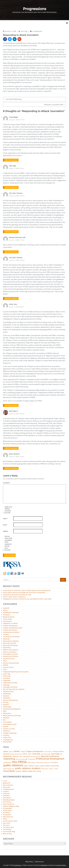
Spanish (6, 725)
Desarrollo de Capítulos (11, 640)
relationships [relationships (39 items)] (45, 767)
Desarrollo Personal (10, 642)
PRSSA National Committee (12, 714)
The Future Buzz (8, 826)
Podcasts (6, 703)
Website (5, 530)
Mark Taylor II (13, 410)
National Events (8, 690)
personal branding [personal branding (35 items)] (20, 758)
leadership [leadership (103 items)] (7, 755)
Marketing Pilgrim (9, 799)
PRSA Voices (7, 712)
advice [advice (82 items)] (6, 750)
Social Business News (10, 820)
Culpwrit (6, 790)
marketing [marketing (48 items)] (15, 755)
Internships (7, 675)
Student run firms (9, 728)
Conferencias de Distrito (11, 631)
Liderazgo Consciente (10, 686)
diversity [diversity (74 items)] (6, 753)
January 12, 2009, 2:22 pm (16, 168)
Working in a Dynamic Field (54, 105)
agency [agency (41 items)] (11, 750)
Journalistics (7, 796)
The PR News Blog (9, 830)
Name (5, 517)
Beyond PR (7, 782)
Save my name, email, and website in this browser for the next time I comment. (8, 542)
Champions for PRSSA (10, 622)
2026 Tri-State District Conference (14, 595)
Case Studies (7, 620)
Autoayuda (7, 613)
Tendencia (6, 730)
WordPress (44, 864)
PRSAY (5, 818)
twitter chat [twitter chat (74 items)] (32, 770)
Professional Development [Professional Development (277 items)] (50, 758)
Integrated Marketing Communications (16, 670)
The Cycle (6, 824)
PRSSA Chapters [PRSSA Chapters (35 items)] (31, 761)
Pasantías (6, 695)
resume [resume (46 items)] (56, 767)
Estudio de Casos (9, 657)
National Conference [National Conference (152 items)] (50, 755)
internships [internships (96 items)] (55, 753)
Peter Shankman (8, 803)
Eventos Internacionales (11, 662)
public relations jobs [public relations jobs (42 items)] (9, 767)
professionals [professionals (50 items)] (7, 761)
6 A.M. (5, 780)
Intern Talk (7, 673)
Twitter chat (7, 736)
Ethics (5, 660)
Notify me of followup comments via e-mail (8, 509)
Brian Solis (7, 786)
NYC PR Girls (7, 801)
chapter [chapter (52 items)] (23, 750)
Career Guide (7, 618)
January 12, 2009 (11, 31)
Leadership (7, 679)
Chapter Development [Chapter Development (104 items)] (35, 750)
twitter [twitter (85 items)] (25, 770)
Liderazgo (6, 684)
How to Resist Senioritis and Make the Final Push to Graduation (24, 591)
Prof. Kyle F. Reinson (16, 193)
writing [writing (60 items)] (39, 770)
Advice (5, 609)
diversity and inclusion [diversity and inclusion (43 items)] (16, 753)
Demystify (6, 638)
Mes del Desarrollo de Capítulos (14, 688)
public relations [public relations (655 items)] (13, 764)
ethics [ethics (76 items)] (25, 753)
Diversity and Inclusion (11, 655)
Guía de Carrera (8, 666)
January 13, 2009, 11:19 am (17, 240)
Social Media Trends (10, 723)
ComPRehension (8, 788)
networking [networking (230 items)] (9, 757)
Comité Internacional (10, 629)
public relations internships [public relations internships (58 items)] (50, 764)
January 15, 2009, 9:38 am (16, 306)
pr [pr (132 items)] (27, 758)
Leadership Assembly (10, 681)
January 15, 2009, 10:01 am (17, 413)
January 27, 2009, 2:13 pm (16, 455)
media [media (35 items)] (21, 755)
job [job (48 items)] (61, 753)
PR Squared (7, 813)
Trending (6, 734)
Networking (7, 692)
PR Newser (7, 811)
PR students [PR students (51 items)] (54, 761)
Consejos (6, 633)
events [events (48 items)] (30, 753)
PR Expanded (7, 807)
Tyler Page (24, 31)
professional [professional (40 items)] (32, 758)
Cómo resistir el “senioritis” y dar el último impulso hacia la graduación (27, 589)
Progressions (17, 864)
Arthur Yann (13, 303)
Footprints (6, 792)
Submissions (39, 860)
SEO (4, 719)
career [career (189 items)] (17, 750)
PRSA (5, 710)
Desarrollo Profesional (10, 644)
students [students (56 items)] (19, 770)
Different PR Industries (11, 649)
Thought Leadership (10, 732)
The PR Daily (7, 828)
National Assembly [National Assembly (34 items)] (35, 755)
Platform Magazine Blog (11, 805)
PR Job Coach (7, 809)
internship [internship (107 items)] (36, 752)
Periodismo (7, 697)
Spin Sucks (7, 822)
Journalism (7, 677)
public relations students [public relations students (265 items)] (28, 767)
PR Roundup (7, 706)
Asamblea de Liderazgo (11, 611)
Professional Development (12, 708)
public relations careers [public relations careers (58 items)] (32, 764)
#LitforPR (6, 607)
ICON (5, 668)
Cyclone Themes (61, 864)
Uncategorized (37, 31)
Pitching (6, 701)
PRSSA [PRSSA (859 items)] (22, 761)
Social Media (7, 721)
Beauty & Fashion (9, 616)
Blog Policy (29, 860)
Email (5, 524)
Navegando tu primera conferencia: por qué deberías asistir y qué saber (27, 598)
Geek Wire (6, 794)
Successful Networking (14, 99)
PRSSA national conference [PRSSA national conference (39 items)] (43, 761)
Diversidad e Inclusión (10, 653)
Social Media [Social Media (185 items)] (9, 770)
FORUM (5, 664)
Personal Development (11, 699)
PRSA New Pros (8, 815)
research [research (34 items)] (51, 767)
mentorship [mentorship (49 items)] (26, 755)
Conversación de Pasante (11, 635)
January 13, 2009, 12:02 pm (17, 260)
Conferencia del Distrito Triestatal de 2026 (17, 593)
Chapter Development (10, 624)
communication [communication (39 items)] (48, 750)
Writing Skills (7, 741)
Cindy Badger (13, 117)
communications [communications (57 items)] (58, 750)
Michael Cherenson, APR (17, 237)
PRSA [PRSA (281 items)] (15, 761)
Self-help (6, 717)
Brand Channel (8, 784)
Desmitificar (7, 646)
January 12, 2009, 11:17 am (17, 120)
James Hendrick (14, 453)
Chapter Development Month (13, 627)
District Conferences (10, 651)
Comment (6, 481)
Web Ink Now (7, 832)
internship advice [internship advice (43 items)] (46, 753)
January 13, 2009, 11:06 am (17, 195)
